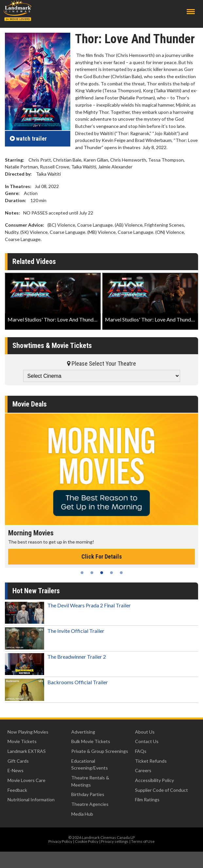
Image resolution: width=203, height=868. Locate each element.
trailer (28, 139)
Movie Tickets (22, 741)
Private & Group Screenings (100, 751)
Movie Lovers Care (26, 780)
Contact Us (147, 741)
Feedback (17, 790)
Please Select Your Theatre (101, 364)
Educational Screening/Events (90, 764)
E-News (16, 770)
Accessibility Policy (154, 780)
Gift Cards (18, 761)
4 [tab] (111, 573)
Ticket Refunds (151, 761)
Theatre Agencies (90, 804)
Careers (143, 770)
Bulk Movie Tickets (91, 741)
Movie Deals (30, 404)
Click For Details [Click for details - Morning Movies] (102, 556)
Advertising (83, 732)
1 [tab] (82, 573)
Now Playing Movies (28, 732)
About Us (145, 732)
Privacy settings (115, 841)
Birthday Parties (88, 794)
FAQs (141, 751)
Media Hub (82, 814)
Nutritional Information (31, 799)
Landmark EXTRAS (27, 751)
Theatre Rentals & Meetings (90, 781)
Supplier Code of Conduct (161, 790)
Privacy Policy (60, 841)
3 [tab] (102, 573)
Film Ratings (147, 799)
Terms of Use (143, 841)
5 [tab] (121, 573)
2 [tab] (92, 573)
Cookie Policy (87, 841)
